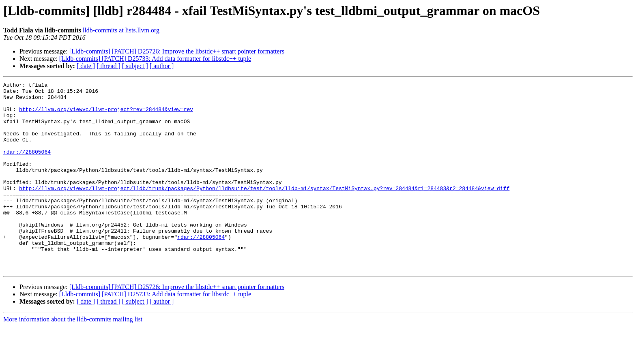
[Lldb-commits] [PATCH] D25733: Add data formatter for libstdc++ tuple (155, 59)
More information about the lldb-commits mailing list (73, 357)
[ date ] (86, 66)
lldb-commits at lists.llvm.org (121, 30)
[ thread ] (109, 66)
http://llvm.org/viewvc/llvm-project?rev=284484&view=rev (106, 115)
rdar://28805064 (27, 166)
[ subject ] (135, 66)
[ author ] (162, 66)
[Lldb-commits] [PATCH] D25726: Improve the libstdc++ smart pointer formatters (177, 51)
